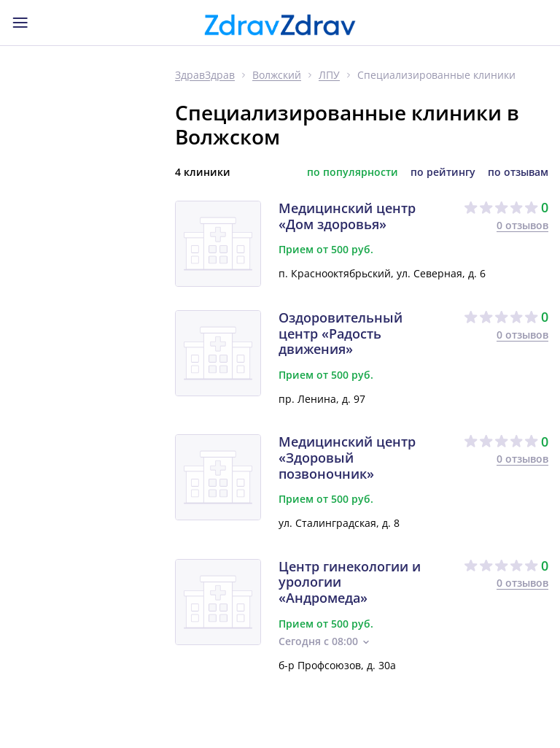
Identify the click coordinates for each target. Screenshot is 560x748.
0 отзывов (522, 225)
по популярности (353, 172)
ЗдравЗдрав (205, 76)
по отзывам (518, 172)
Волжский (277, 76)
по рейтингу (443, 172)
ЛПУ (329, 76)
